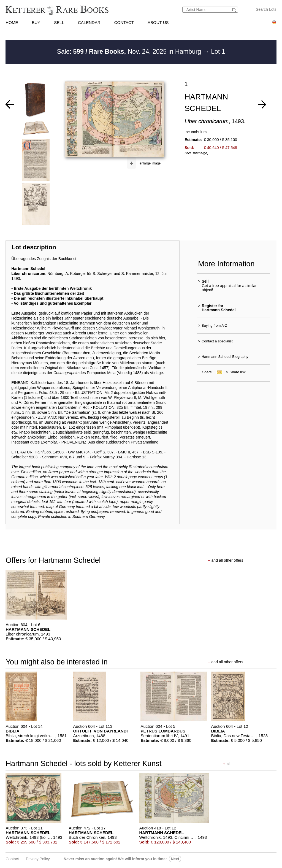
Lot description (34, 247)
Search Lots (266, 9)
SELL (59, 22)
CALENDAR (89, 22)
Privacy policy (38, 859)
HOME (12, 22)
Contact (12, 859)
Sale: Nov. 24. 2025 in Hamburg (130, 52)
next (175, 859)
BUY (36, 22)
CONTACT (124, 22)
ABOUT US (158, 22)
